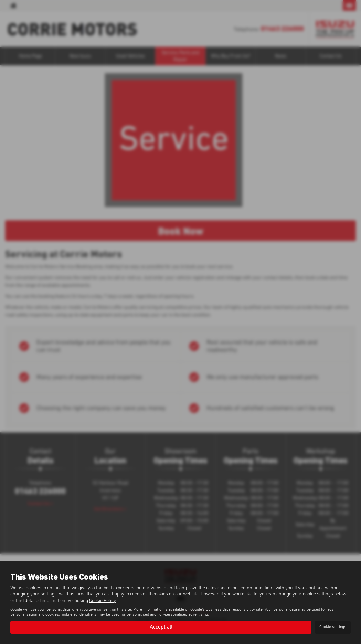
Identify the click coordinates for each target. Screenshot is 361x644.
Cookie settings (333, 627)
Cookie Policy (102, 600)
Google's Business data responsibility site (226, 609)
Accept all (161, 627)
